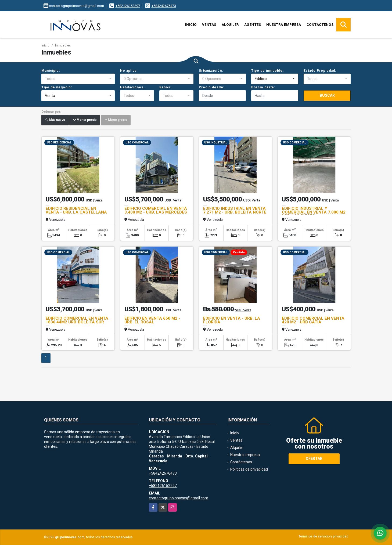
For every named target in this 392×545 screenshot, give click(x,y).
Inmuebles (63, 46)
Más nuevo (55, 120)
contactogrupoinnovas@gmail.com (179, 498)
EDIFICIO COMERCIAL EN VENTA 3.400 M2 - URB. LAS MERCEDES (156, 210)
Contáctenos (320, 25)
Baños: (165, 87)
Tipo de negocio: (57, 87)
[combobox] (78, 79)
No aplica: (129, 71)
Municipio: (51, 71)
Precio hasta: (263, 87)
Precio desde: (212, 87)
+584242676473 (164, 6)
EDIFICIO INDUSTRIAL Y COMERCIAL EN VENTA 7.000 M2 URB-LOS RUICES (314, 212)
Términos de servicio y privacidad (323, 536)
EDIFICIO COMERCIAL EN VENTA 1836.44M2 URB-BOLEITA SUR (77, 320)
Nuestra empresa (284, 25)
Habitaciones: (132, 87)
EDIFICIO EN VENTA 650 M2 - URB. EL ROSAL (152, 320)
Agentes (253, 25)
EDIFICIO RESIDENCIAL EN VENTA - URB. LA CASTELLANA (76, 210)
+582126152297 (128, 6)
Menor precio (85, 120)
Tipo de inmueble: (267, 71)
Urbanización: (211, 71)
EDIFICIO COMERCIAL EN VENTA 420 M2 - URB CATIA (313, 320)
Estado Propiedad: (320, 71)
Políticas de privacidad (249, 469)
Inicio (191, 25)
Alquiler (230, 25)
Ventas (209, 25)
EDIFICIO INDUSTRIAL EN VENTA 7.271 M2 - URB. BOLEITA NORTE (235, 210)
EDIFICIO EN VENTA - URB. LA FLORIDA (232, 320)
